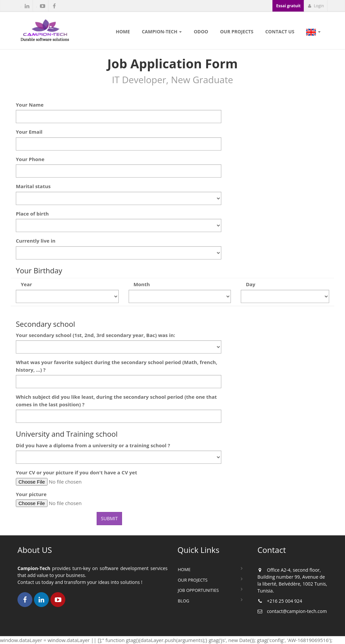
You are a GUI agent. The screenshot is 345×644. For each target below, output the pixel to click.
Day (251, 284)
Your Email (29, 132)
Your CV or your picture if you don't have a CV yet (77, 472)
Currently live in (36, 241)
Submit (109, 518)
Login (316, 6)
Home (184, 569)
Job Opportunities (198, 590)
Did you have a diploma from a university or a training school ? (93, 445)
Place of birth (32, 214)
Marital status (33, 186)
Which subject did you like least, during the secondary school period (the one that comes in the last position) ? (116, 401)
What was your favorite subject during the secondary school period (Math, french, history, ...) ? (117, 366)
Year (26, 284)
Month (142, 284)
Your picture (31, 494)
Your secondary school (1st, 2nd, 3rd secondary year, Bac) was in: (95, 335)
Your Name (30, 105)
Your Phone (30, 159)
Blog (184, 601)
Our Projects (193, 580)
